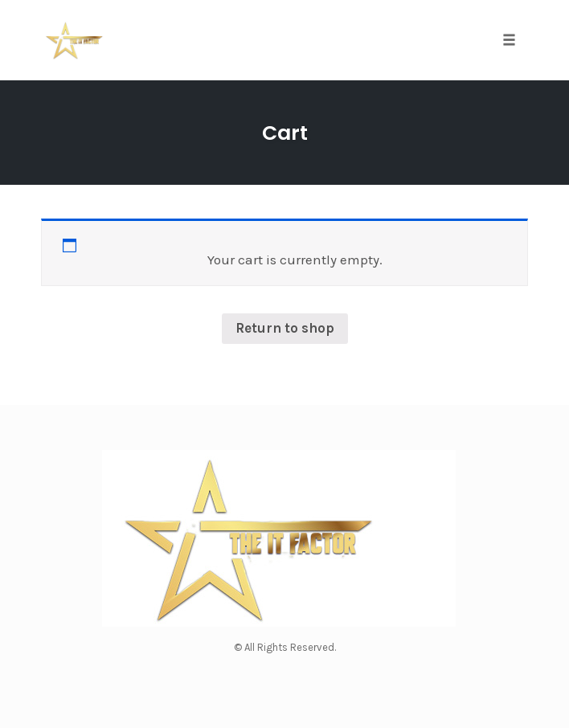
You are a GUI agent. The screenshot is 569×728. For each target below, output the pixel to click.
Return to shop (285, 328)
